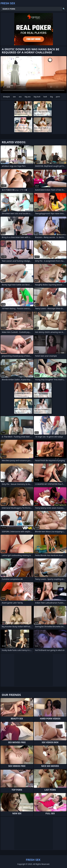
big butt (37, 97)
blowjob (6, 97)
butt (45, 97)
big (51, 97)
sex (14, 97)
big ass (28, 97)
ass (20, 97)
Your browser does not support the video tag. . (33, 75)
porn (58, 97)
